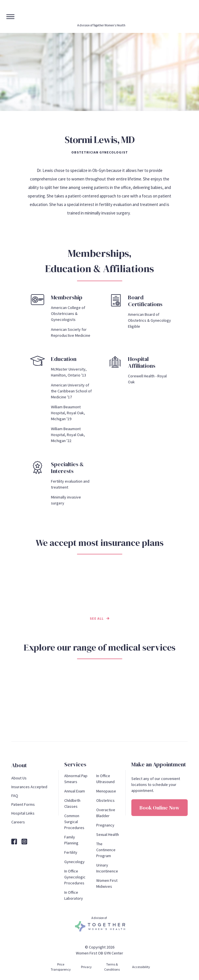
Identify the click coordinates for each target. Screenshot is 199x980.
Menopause (106, 791)
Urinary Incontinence (107, 868)
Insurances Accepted (29, 787)
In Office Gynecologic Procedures (75, 877)
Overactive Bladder (106, 813)
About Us (19, 778)
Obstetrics (105, 800)
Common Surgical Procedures (74, 822)
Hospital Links (23, 813)
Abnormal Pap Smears (76, 779)
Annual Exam (75, 791)
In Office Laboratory (74, 895)
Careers (18, 822)
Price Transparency (61, 967)
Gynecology (74, 862)
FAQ (15, 796)
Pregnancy (105, 825)
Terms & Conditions (112, 967)
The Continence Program (106, 850)
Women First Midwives (107, 883)
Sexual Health (108, 834)
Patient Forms (23, 804)
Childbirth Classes (73, 803)
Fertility (71, 852)
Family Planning (71, 840)
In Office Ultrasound (105, 779)
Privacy (86, 967)
